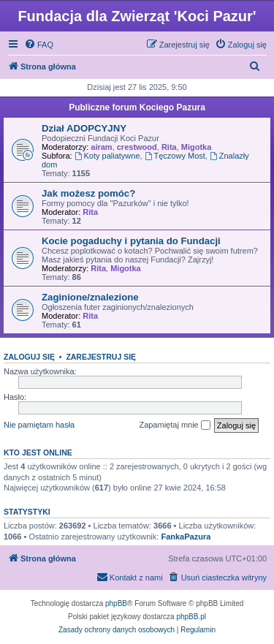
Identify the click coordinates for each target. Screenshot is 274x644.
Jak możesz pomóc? (88, 193)
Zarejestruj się (101, 357)
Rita (169, 147)
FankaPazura (186, 537)
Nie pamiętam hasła (39, 425)
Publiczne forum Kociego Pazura (137, 107)
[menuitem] (39, 45)
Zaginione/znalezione (90, 297)
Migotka (197, 147)
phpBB (116, 603)
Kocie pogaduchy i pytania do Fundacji (131, 241)
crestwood (137, 147)
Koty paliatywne (107, 156)
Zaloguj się (29, 357)
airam (101, 147)
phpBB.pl (191, 617)
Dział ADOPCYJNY (84, 128)
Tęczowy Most (175, 156)
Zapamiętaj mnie (174, 425)
